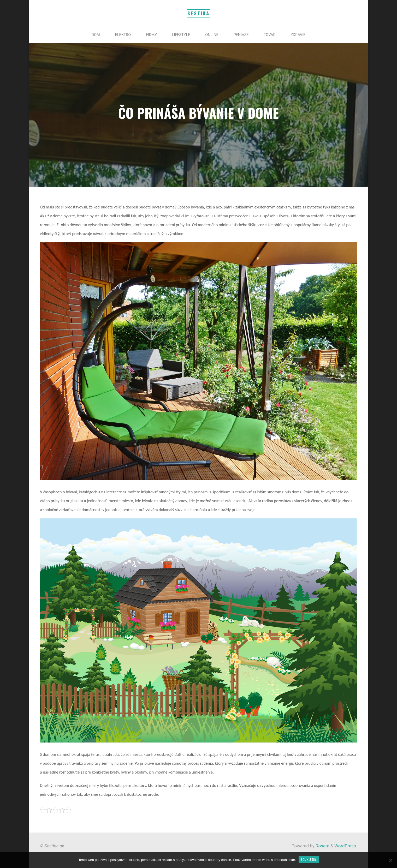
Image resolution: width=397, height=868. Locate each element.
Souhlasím (309, 860)
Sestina (198, 13)
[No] (390, 860)
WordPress (345, 846)
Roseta (322, 846)
